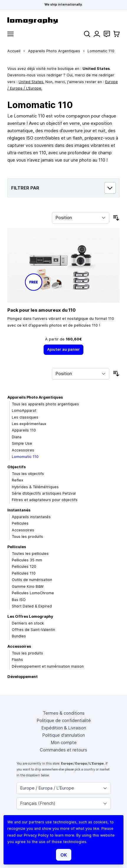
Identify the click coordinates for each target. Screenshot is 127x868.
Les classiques (25, 417)
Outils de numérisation (32, 580)
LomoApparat (24, 411)
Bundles (19, 636)
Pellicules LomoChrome (33, 593)
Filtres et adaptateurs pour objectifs (45, 500)
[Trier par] (81, 218)
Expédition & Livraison (64, 728)
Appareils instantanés (31, 517)
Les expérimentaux (29, 424)
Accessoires (23, 450)
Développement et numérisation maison (48, 666)
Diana (17, 437)
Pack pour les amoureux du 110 (42, 310)
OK (64, 855)
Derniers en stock (28, 623)
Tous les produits (27, 537)
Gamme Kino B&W (28, 586)
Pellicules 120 (24, 566)
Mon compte (64, 742)
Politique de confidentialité (64, 720)
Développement (23, 677)
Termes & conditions (64, 713)
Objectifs (17, 467)
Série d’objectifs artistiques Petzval (44, 493)
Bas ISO (19, 600)
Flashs (17, 660)
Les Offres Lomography (30, 616)
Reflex (18, 480)
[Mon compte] (97, 34)
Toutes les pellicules (30, 554)
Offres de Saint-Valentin (33, 630)
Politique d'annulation (63, 735)
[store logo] (63, 20)
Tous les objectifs (28, 474)
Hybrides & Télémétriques (35, 487)
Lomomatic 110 (25, 457)
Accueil (14, 51)
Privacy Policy (36, 835)
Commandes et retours (63, 750)
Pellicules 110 (24, 573)
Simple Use (22, 443)
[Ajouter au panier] (64, 350)
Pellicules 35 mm (27, 560)
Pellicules (20, 523)
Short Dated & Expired (32, 606)
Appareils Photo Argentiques (54, 51)
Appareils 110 (24, 430)
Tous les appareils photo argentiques (45, 404)
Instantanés (19, 510)
